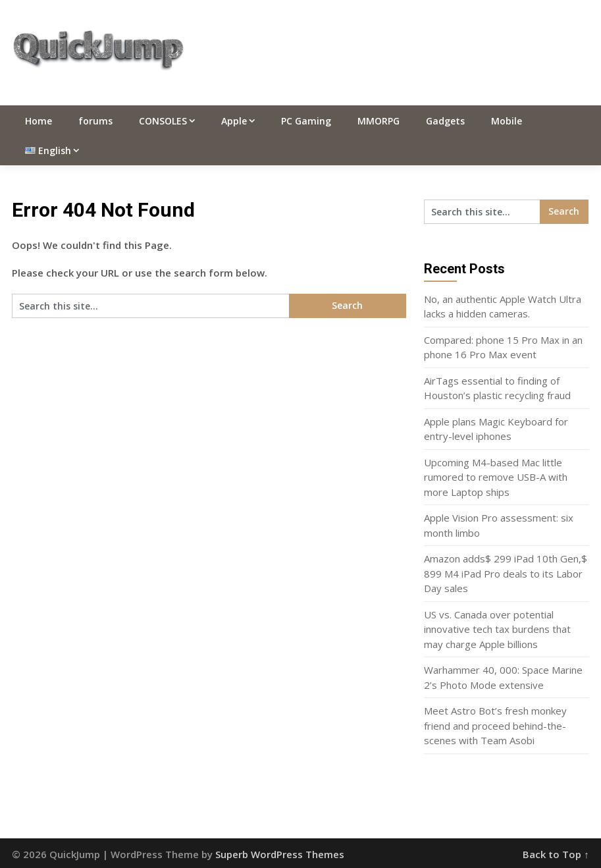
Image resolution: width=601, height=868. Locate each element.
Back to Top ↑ (556, 854)
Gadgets (445, 121)
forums (95, 121)
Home (39, 121)
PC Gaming (306, 121)
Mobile (507, 121)
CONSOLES (163, 121)
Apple (234, 121)
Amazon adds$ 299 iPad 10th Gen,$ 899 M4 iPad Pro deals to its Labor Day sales (506, 573)
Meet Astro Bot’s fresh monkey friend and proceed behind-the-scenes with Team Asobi (495, 725)
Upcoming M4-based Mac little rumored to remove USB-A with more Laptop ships (496, 477)
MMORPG (379, 121)
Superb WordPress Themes (280, 854)
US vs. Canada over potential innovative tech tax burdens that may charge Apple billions (497, 629)
